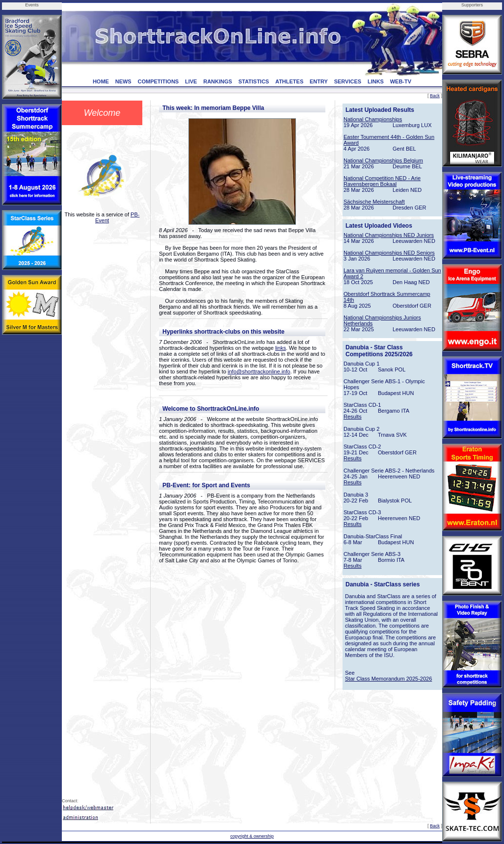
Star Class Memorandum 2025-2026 (388, 679)
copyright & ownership (252, 836)
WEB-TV (401, 81)
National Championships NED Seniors (389, 253)
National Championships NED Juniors (389, 235)
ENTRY (319, 81)
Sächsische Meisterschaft (374, 202)
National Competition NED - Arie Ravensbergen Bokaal (382, 181)
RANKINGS (218, 81)
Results (353, 417)
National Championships (373, 119)
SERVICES (348, 81)
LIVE (191, 81)
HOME (101, 81)
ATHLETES (289, 81)
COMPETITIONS (158, 81)
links (281, 348)
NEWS (123, 81)
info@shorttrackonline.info (259, 371)
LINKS (376, 81)
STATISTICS (254, 81)
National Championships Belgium (383, 160)
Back (435, 96)
